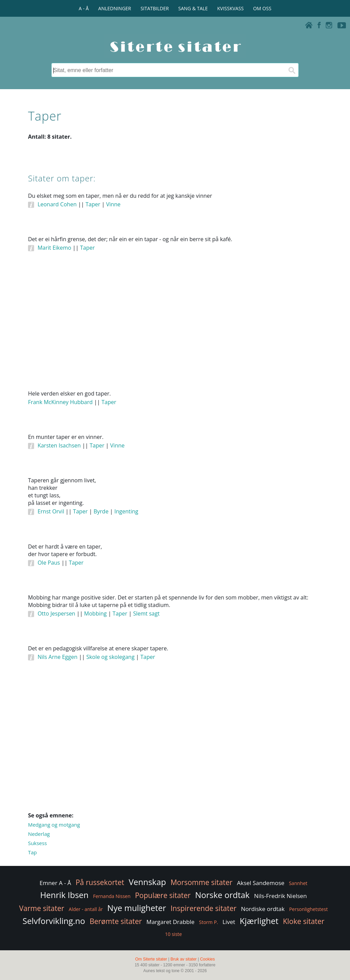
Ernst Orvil (51, 511)
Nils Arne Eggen (58, 657)
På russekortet (100, 882)
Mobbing (95, 613)
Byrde (101, 511)
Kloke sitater (304, 921)
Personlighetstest (308, 909)
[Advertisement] (175, 330)
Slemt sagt (146, 613)
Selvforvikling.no (54, 921)
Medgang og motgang (54, 825)
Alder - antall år (86, 909)
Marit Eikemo (54, 248)
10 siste (173, 934)
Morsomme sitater (201, 882)
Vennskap (147, 882)
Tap (32, 852)
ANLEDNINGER (115, 8)
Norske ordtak (223, 895)
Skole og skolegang (110, 657)
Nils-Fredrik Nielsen (280, 896)
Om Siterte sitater (151, 959)
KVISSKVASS (231, 8)
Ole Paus (49, 563)
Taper (93, 204)
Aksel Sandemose (261, 883)
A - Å (84, 8)
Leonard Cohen (57, 204)
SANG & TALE (193, 8)
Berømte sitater (116, 921)
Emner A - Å (55, 883)
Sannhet (298, 883)
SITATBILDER (155, 8)
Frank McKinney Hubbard (60, 402)
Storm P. (208, 922)
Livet (229, 922)
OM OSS (262, 8)
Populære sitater (163, 895)
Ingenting (126, 511)
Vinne (113, 204)
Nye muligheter (137, 908)
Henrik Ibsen (64, 895)
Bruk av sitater (184, 959)
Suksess (37, 843)
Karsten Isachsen (59, 445)
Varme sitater (42, 908)
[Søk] (292, 70)
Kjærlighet (259, 921)
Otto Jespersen (56, 613)
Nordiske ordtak (263, 909)
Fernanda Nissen (112, 896)
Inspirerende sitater (204, 908)
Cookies (207, 959)
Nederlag (39, 834)
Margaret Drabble (170, 922)
